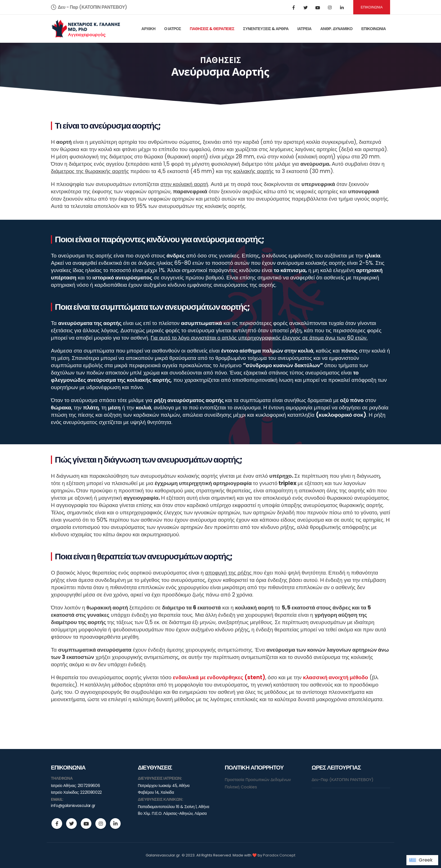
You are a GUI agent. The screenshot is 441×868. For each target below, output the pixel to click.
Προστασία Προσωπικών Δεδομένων (258, 780)
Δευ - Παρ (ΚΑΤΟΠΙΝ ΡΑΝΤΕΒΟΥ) (89, 7)
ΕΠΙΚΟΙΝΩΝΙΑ (372, 7)
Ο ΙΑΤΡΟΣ (173, 29)
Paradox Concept (279, 855)
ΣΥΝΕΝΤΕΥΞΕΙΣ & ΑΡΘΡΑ (266, 29)
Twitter (71, 824)
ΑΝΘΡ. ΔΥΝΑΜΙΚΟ (337, 29)
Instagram (101, 824)
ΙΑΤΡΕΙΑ (304, 29)
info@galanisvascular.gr (73, 806)
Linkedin (115, 824)
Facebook (57, 824)
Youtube (86, 824)
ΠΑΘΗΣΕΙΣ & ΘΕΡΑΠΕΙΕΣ (212, 29)
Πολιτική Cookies (241, 787)
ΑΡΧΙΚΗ (148, 29)
